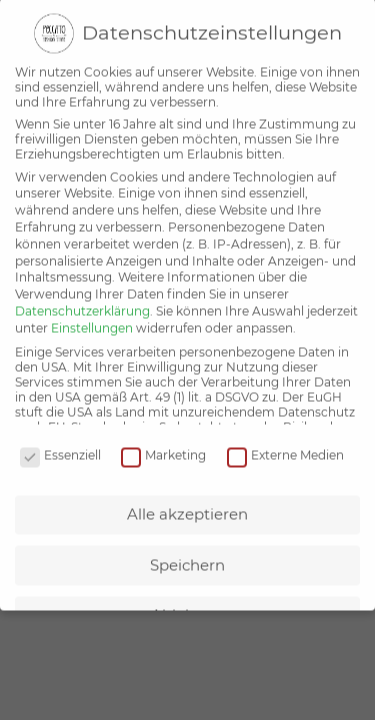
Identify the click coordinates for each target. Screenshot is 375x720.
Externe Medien (285, 441)
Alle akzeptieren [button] (187, 500)
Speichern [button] (187, 551)
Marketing (163, 441)
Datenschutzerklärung (82, 297)
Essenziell (60, 441)
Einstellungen (92, 314)
